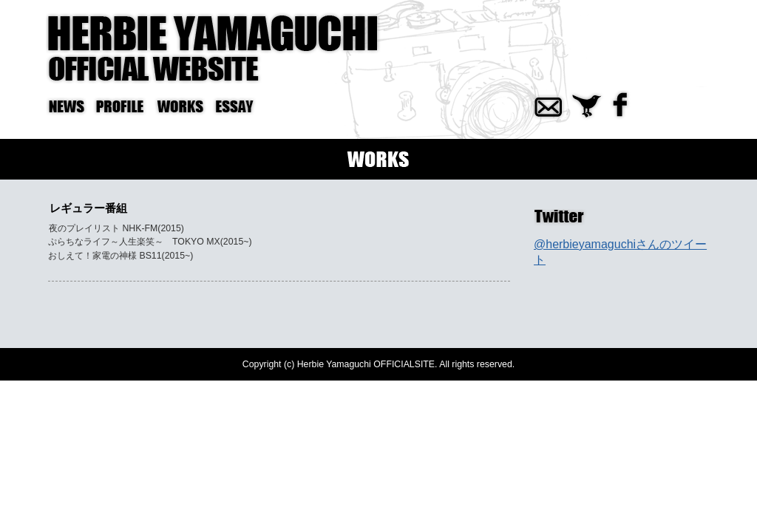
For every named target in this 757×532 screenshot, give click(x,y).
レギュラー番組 (88, 208)
